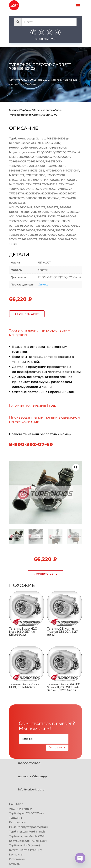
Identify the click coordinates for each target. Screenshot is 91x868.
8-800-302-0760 (46, 39)
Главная (14, 110)
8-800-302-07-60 (31, 444)
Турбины (31, 84)
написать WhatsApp (32, 776)
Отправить (57, 747)
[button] (76, 467)
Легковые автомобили (47, 110)
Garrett (43, 285)
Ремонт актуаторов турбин (28, 827)
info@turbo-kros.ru (31, 789)
